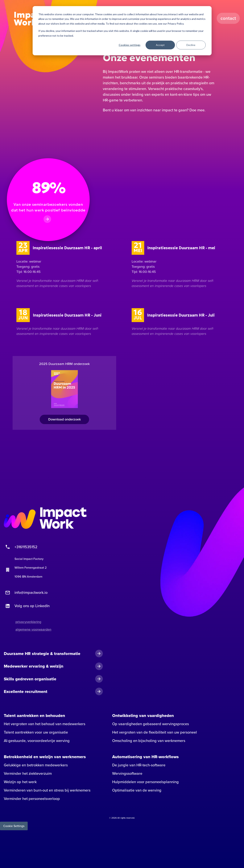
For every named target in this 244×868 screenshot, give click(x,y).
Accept (160, 45)
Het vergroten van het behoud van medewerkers (45, 724)
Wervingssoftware (127, 773)
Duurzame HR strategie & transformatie (42, 653)
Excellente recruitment (26, 691)
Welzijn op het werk (20, 782)
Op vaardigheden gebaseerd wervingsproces (151, 724)
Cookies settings (130, 45)
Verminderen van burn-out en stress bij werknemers (47, 790)
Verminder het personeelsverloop (32, 799)
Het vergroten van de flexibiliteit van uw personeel (155, 732)
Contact (228, 18)
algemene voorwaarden (33, 629)
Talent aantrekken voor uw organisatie (36, 732)
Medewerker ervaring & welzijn (34, 666)
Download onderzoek (64, 419)
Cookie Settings (14, 826)
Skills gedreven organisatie (30, 679)
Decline (191, 45)
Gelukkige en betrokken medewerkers (36, 765)
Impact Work (29, 19)
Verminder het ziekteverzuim (28, 773)
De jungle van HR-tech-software (139, 765)
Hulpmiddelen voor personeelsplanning (145, 782)
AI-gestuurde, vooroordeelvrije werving (37, 741)
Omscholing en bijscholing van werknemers (149, 741)
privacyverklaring (28, 622)
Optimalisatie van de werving (137, 790)
